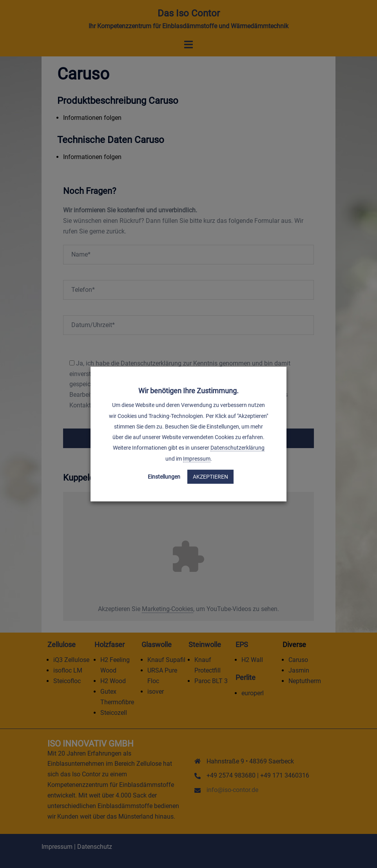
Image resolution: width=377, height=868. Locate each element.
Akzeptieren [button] (210, 477)
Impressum (197, 459)
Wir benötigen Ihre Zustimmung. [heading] (188, 391)
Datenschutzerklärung (237, 448)
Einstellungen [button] (164, 477)
